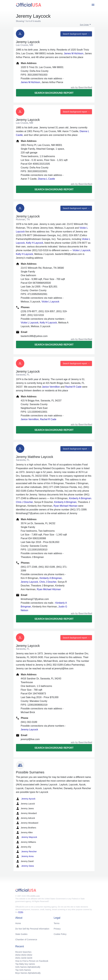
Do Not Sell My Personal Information (32, 929)
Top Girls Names (23, 970)
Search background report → (76, 34)
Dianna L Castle (46, 179)
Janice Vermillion (51, 387)
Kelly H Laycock (35, 243)
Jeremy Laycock (29, 582)
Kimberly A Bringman (80, 498)
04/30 (24, 958)
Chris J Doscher (24, 502)
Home (18, 923)
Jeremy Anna (25, 856)
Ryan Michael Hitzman (66, 506)
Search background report (54, 93)
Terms (57, 923)
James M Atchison (74, 53)
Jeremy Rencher (26, 852)
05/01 (18, 958)
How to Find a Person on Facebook (32, 961)
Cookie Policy (60, 934)
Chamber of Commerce (26, 940)
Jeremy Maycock (26, 837)
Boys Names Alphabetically (28, 973)
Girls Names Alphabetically (28, 967)
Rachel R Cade (73, 387)
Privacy (57, 929)
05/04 (18, 955)
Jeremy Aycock (26, 799)
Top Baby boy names (25, 964)
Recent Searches (23, 952)
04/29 (30, 958)
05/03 (24, 955)
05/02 (30, 955)
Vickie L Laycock (81, 250)
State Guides (21, 934)
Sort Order (84, 25)
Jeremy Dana (25, 866)
